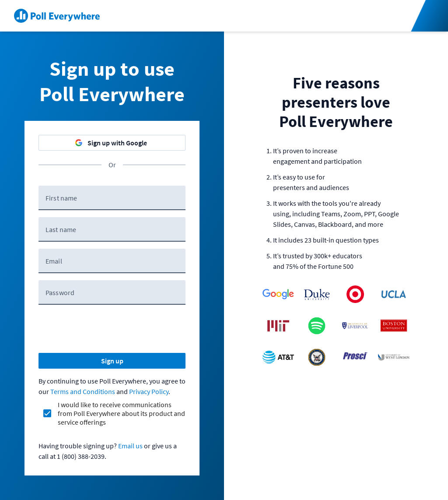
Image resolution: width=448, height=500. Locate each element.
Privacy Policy (149, 391)
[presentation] (105, 329)
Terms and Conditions (83, 391)
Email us (130, 446)
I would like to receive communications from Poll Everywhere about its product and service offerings (121, 413)
